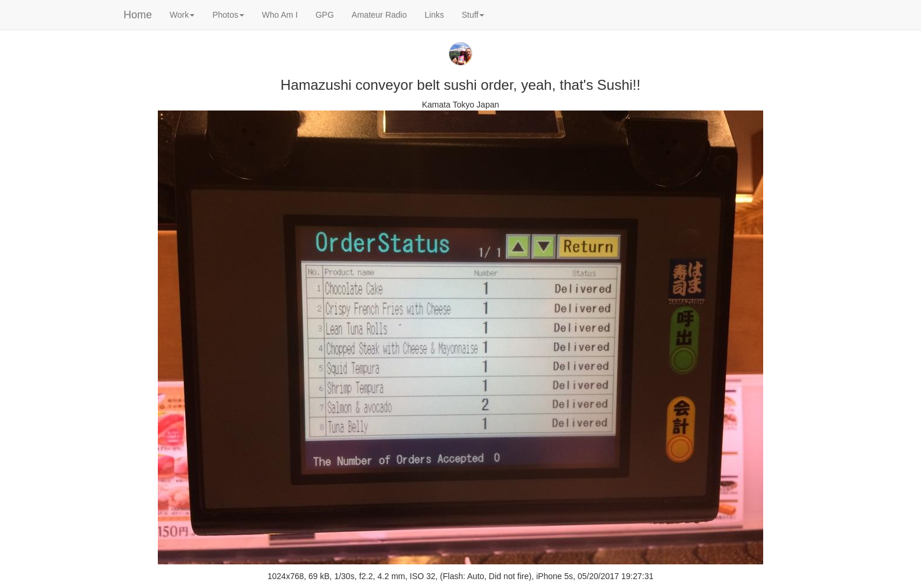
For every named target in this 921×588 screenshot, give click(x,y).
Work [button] (182, 15)
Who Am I (280, 15)
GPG (325, 15)
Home (138, 15)
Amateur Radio (379, 15)
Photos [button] (228, 15)
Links (434, 15)
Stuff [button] (473, 15)
